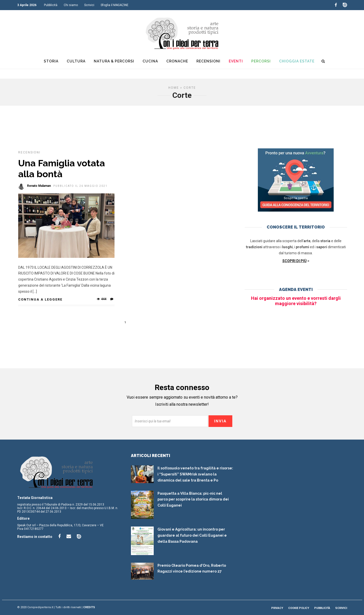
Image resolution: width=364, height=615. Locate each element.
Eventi (236, 61)
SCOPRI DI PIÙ (294, 261)
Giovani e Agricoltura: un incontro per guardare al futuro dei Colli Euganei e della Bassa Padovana (192, 535)
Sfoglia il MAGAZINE (115, 5)
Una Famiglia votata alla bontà (62, 168)
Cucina (150, 61)
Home (174, 88)
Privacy (277, 608)
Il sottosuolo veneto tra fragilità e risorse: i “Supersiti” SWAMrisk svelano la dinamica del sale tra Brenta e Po (195, 474)
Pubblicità (51, 5)
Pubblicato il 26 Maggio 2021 (80, 186)
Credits (89, 607)
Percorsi (261, 61)
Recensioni (208, 61)
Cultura (76, 61)
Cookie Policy (299, 608)
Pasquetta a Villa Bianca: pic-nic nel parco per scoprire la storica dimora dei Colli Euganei (193, 499)
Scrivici (89, 5)
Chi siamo (71, 5)
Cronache (177, 61)
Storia (51, 61)
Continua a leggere (40, 299)
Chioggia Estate (297, 61)
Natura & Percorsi (114, 61)
